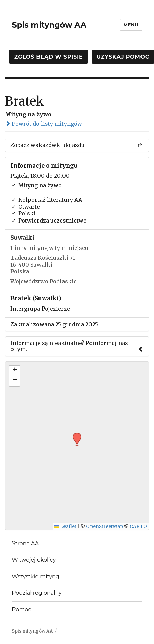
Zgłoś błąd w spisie (49, 57)
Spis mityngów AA (49, 25)
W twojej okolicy (34, 560)
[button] (75, 435)
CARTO (138, 526)
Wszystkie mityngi (36, 576)
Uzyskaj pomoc (123, 57)
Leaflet (65, 526)
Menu (131, 25)
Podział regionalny (37, 593)
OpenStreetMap (105, 526)
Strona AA (25, 543)
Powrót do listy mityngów (44, 124)
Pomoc (21, 609)
